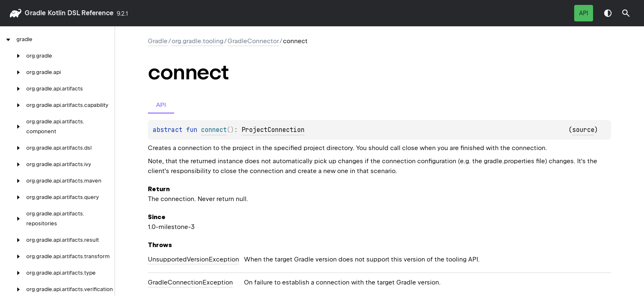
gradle (35, 13)
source (583, 130)
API (584, 13)
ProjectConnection (273, 130)
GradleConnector (253, 41)
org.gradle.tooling (198, 41)
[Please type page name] (626, 13)
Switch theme (608, 13)
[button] (626, 13)
